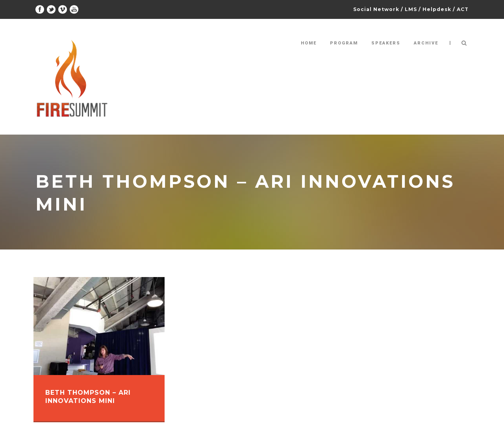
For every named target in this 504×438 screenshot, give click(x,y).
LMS (411, 9)
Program (344, 43)
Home (309, 43)
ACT (463, 9)
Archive (426, 43)
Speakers (386, 43)
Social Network (376, 9)
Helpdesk (437, 9)
